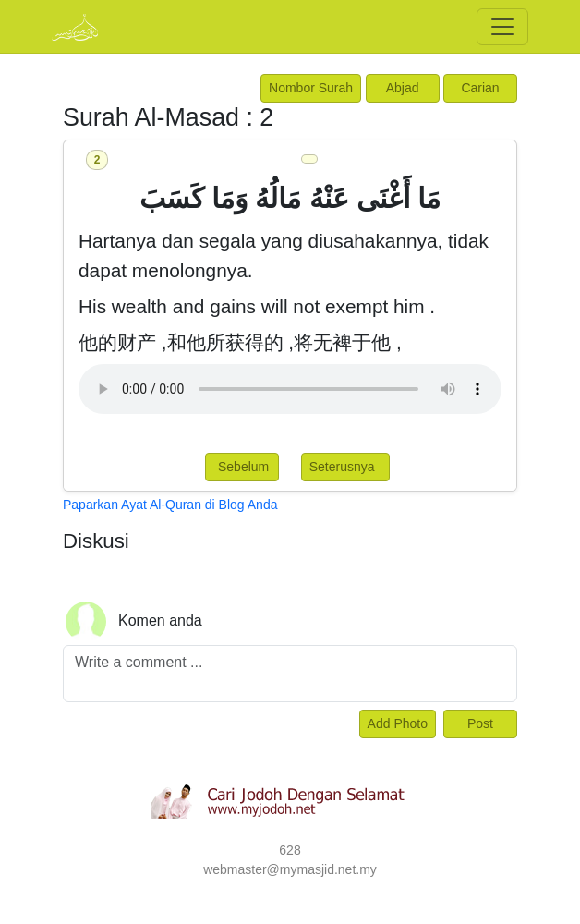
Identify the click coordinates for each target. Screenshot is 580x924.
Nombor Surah (311, 88)
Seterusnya (346, 467)
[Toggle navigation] (502, 27)
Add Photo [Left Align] (398, 723)
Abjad (403, 88)
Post (480, 723)
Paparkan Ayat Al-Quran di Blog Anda (170, 505)
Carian (480, 88)
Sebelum (242, 467)
